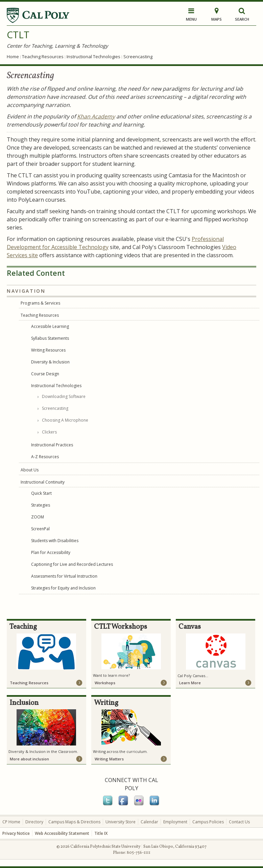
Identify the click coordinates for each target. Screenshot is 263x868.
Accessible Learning (50, 326)
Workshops (105, 683)
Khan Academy (96, 116)
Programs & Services (40, 303)
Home (13, 57)
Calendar (149, 822)
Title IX (101, 833)
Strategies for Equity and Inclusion (63, 588)
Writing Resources (48, 350)
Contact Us (239, 822)
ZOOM (38, 517)
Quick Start (41, 493)
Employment (175, 822)
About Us (30, 470)
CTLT (18, 35)
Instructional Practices (52, 445)
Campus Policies (208, 822)
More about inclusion (29, 759)
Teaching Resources (43, 57)
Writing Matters (109, 759)
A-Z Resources (45, 457)
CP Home (11, 822)
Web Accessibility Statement (62, 833)
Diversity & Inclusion (50, 362)
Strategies (41, 505)
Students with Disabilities (55, 541)
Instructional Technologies (93, 57)
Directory (34, 822)
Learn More (190, 683)
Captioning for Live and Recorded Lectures (72, 564)
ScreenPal (40, 529)
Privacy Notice (16, 833)
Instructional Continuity (43, 482)
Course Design (45, 374)
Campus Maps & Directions (74, 822)
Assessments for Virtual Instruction (64, 576)
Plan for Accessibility (51, 552)
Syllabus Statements (50, 338)
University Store (121, 822)
